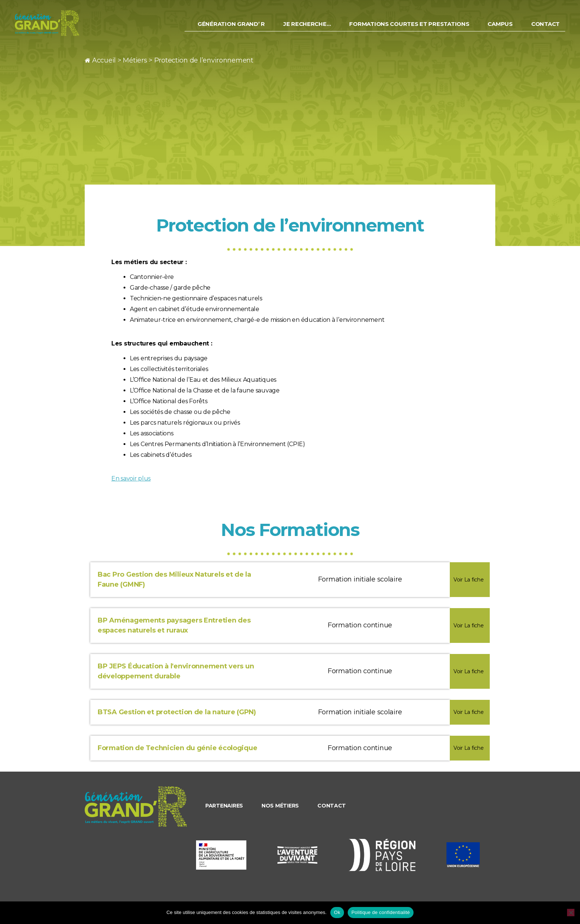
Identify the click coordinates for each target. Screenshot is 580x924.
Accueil (104, 60)
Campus (500, 28)
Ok (337, 912)
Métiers (135, 60)
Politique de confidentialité (381, 912)
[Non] (571, 913)
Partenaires (224, 806)
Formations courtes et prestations (409, 28)
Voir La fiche (469, 580)
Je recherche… (307, 28)
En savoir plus (131, 478)
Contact (545, 28)
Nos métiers (280, 806)
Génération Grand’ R (231, 28)
